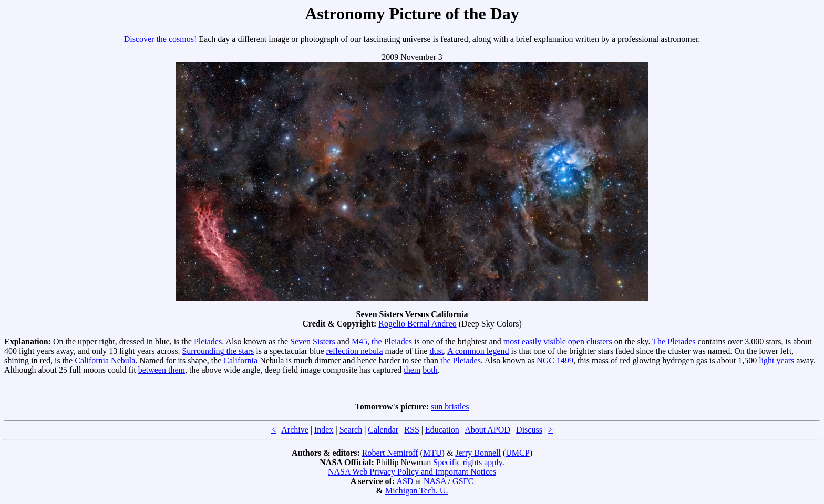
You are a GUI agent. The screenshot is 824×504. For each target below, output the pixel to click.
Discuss (529, 430)
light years (776, 360)
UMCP (517, 453)
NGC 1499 (555, 360)
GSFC (463, 481)
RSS (411, 430)
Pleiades (208, 342)
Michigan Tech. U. (416, 491)
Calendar (383, 430)
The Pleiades (674, 342)
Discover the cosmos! (161, 39)
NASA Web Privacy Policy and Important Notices (412, 472)
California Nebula (105, 360)
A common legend (478, 351)
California (240, 360)
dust (436, 351)
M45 (359, 342)
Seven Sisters (313, 342)
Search (351, 430)
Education (442, 430)
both (430, 370)
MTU (432, 453)
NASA (435, 481)
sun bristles (450, 407)
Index (324, 430)
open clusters (590, 342)
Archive (295, 430)
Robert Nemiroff (390, 453)
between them (162, 370)
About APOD (487, 430)
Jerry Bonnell (478, 453)
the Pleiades (392, 342)
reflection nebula (355, 351)
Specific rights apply (467, 462)
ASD (405, 481)
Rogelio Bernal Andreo (417, 324)
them (412, 370)
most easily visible (535, 342)
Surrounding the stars (218, 351)
